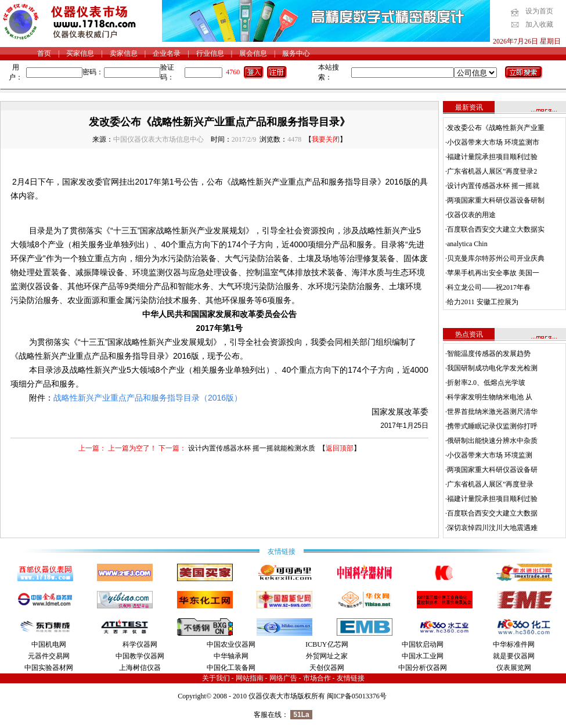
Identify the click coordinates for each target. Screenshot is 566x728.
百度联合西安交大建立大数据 (492, 513)
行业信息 (210, 53)
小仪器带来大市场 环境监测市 (493, 142)
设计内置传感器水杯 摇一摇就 (493, 186)
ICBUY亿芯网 (327, 644)
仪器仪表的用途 (471, 215)
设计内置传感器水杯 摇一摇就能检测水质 (252, 448)
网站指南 (250, 678)
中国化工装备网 (231, 668)
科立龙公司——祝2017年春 (489, 287)
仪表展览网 (514, 668)
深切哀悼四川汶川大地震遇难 (492, 528)
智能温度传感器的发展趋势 (489, 354)
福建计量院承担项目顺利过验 (492, 157)
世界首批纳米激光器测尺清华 (492, 412)
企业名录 (167, 53)
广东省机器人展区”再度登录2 (492, 171)
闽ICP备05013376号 (357, 696)
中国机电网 (49, 644)
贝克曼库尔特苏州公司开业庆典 (496, 258)
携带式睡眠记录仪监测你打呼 (492, 426)
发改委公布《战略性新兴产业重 (496, 128)
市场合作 (317, 678)
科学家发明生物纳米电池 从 (490, 397)
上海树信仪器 (140, 668)
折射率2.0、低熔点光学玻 (486, 383)
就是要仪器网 (514, 656)
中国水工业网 (423, 656)
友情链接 (351, 678)
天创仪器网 (327, 668)
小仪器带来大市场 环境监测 (490, 455)
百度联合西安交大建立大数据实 (496, 229)
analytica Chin (467, 244)
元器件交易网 (49, 656)
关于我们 (216, 678)
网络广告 (283, 678)
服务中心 (296, 53)
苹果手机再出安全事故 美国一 (493, 273)
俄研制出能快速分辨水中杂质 (492, 441)
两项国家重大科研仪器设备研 (492, 470)
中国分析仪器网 (423, 668)
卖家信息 (124, 53)
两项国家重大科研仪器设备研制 (496, 200)
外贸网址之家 (327, 656)
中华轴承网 (231, 656)
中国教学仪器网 (140, 656)
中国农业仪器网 (231, 644)
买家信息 (80, 53)
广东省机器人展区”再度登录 (490, 484)
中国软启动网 (423, 644)
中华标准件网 (514, 644)
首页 (44, 53)
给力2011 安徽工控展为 (483, 302)
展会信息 (253, 53)
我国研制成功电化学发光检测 (492, 368)
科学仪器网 (140, 644)
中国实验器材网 (49, 668)
